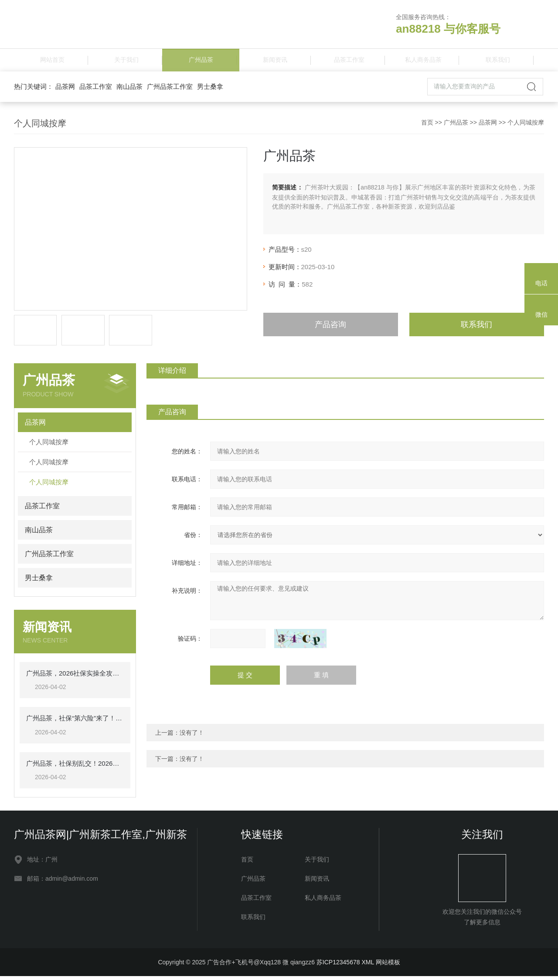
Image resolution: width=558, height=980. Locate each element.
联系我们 (497, 62)
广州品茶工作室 (170, 90)
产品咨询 (330, 328)
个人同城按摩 (526, 126)
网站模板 (388, 966)
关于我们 (125, 62)
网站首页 (51, 62)
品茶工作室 (348, 62)
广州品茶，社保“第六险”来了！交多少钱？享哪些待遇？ (75, 722)
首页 (427, 126)
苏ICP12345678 (338, 966)
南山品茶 (129, 90)
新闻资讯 (274, 62)
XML (367, 966)
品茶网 (65, 90)
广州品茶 (200, 62)
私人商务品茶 (422, 62)
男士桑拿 (210, 90)
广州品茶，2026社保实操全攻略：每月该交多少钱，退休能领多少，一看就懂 (75, 677)
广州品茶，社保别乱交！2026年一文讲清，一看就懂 (75, 767)
